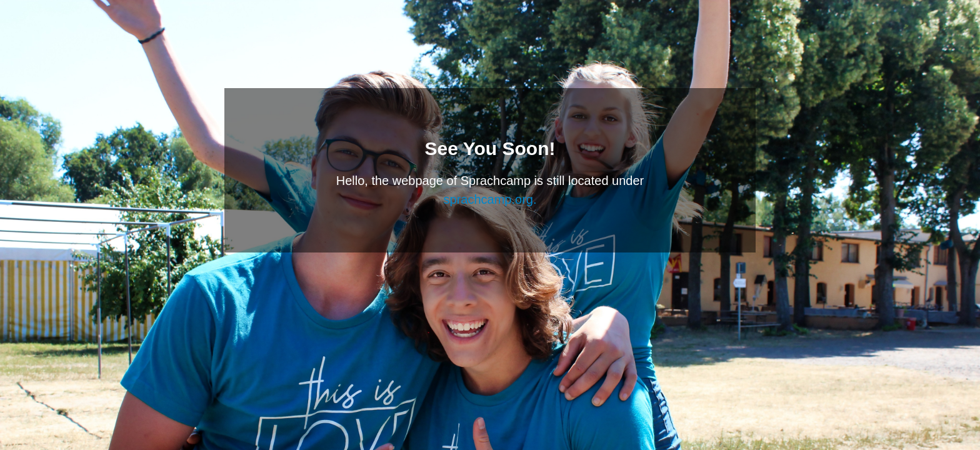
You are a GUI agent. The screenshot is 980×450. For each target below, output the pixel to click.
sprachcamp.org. (490, 199)
